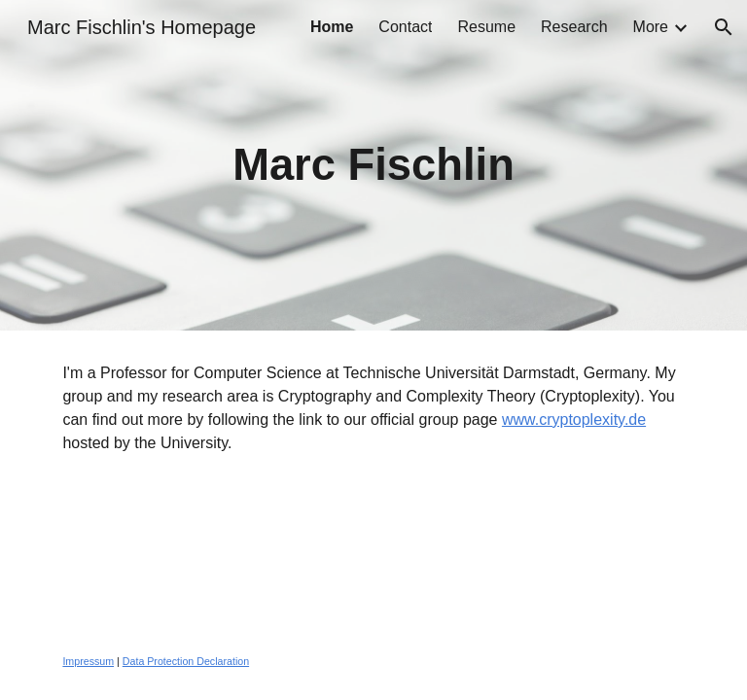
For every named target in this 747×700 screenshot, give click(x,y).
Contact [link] (405, 27)
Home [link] (332, 27)
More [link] (651, 27)
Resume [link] (486, 27)
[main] (373, 166)
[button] (724, 27)
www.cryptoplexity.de (574, 420)
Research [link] (574, 27)
